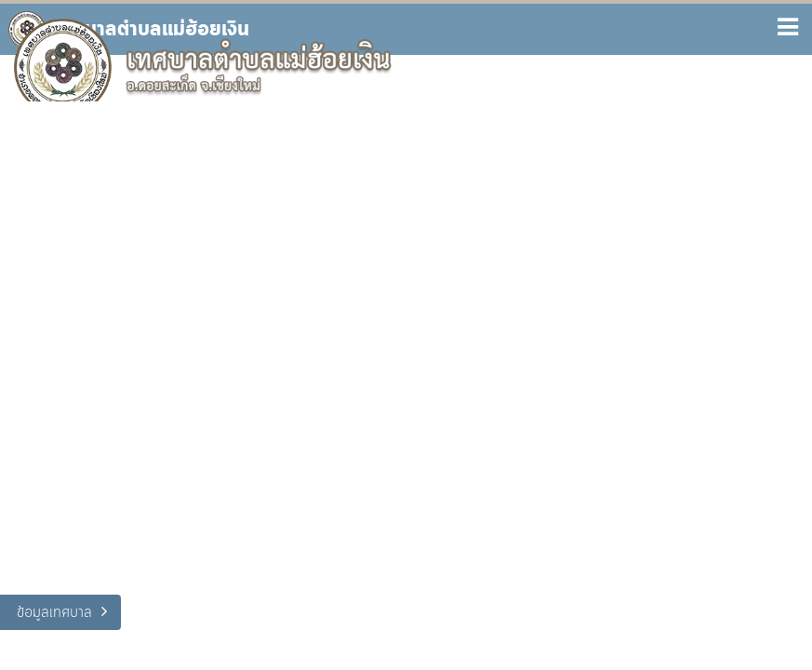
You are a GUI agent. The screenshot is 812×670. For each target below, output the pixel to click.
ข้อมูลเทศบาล (54, 613)
